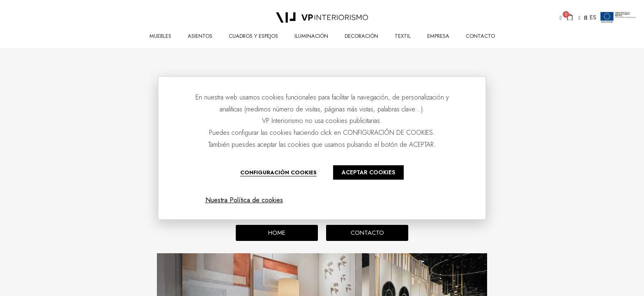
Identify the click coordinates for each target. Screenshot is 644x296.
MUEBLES (160, 36)
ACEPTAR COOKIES (368, 172)
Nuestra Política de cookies (244, 200)
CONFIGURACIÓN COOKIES (278, 172)
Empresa (438, 36)
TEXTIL (403, 36)
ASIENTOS (200, 36)
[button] (559, 18)
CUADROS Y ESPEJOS (253, 36)
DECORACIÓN (361, 36)
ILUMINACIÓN (311, 36)
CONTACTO (480, 36)
